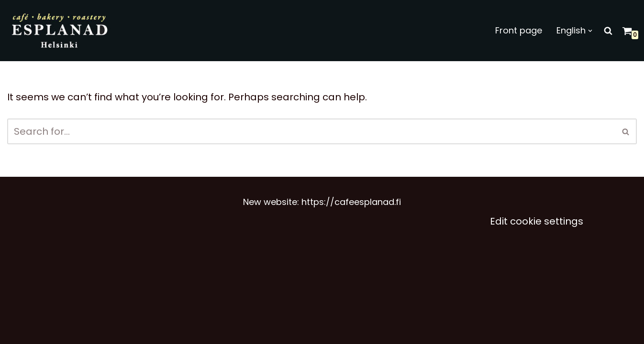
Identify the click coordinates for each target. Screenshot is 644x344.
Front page (519, 30)
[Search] (608, 31)
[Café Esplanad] (61, 31)
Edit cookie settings (537, 221)
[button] (590, 31)
